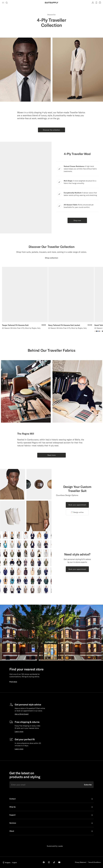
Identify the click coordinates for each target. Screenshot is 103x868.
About (12, 831)
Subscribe (88, 785)
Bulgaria (8, 862)
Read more (51, 455)
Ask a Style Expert (22, 714)
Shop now (77, 220)
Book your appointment (77, 505)
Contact (12, 799)
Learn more (19, 731)
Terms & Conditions (94, 862)
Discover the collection (51, 130)
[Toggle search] (7, 3)
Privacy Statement (81, 862)
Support (12, 815)
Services (13, 823)
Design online (77, 512)
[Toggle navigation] (3, 3)
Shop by (12, 807)
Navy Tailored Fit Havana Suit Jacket (64, 325)
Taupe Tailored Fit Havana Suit (15, 325)
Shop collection (52, 258)
